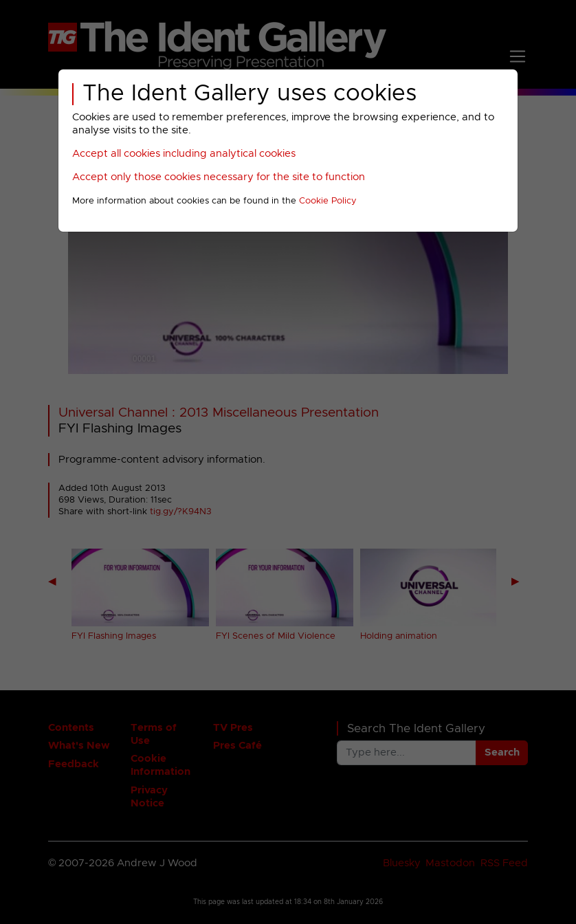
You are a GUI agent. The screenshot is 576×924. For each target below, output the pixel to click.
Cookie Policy (328, 201)
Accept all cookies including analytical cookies (184, 154)
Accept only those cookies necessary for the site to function (219, 177)
